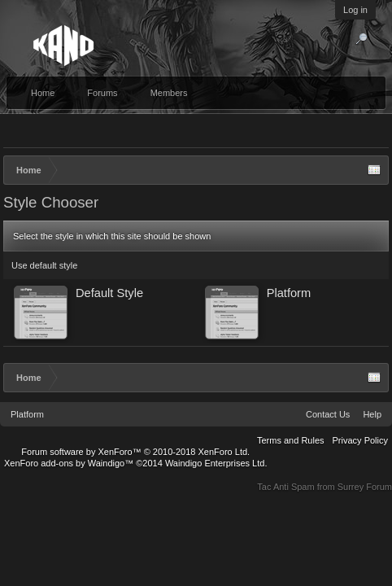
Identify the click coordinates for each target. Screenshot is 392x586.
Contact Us (328, 414)
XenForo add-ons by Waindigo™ (69, 463)
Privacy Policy (360, 440)
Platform (27, 414)
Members (169, 93)
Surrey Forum (365, 487)
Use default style (44, 265)
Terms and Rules (291, 440)
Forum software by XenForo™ (135, 452)
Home (43, 93)
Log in (355, 10)
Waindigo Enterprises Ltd (215, 463)
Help (372, 414)
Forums (102, 93)
